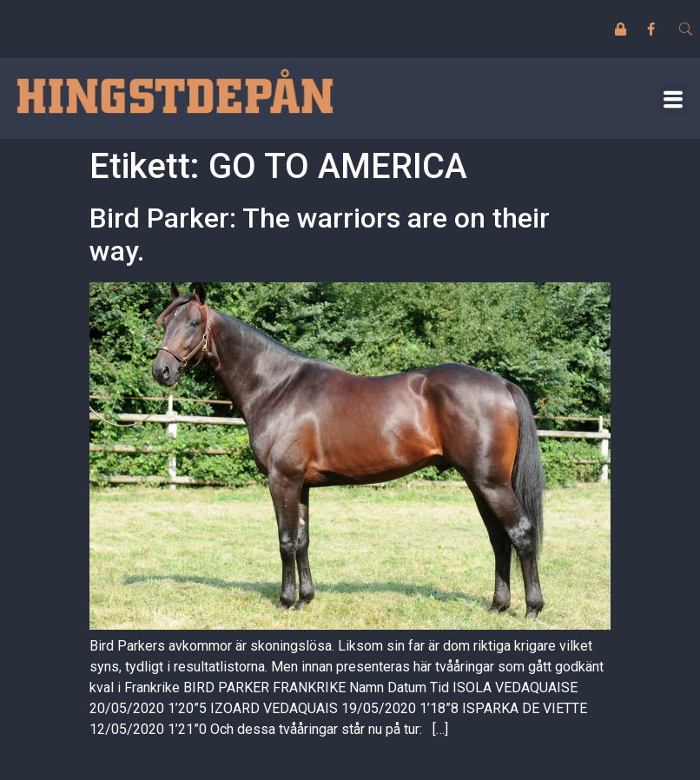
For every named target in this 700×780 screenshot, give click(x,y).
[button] (673, 99)
